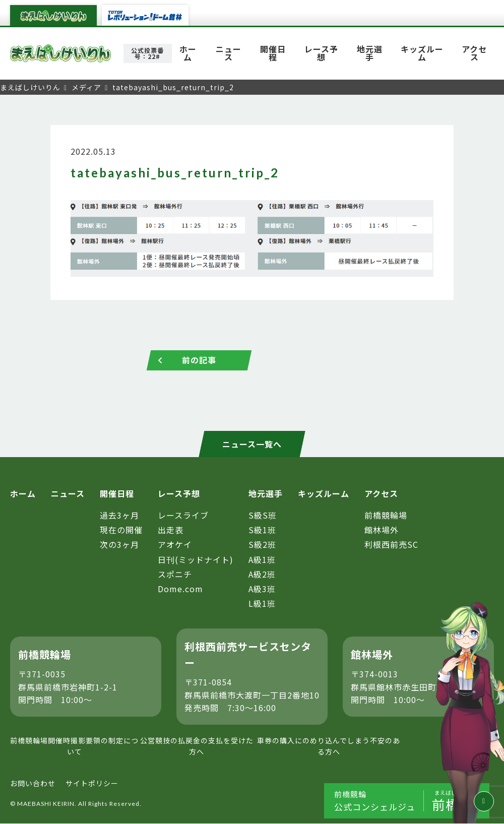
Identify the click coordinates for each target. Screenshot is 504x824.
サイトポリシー (92, 783)
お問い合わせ (33, 783)
